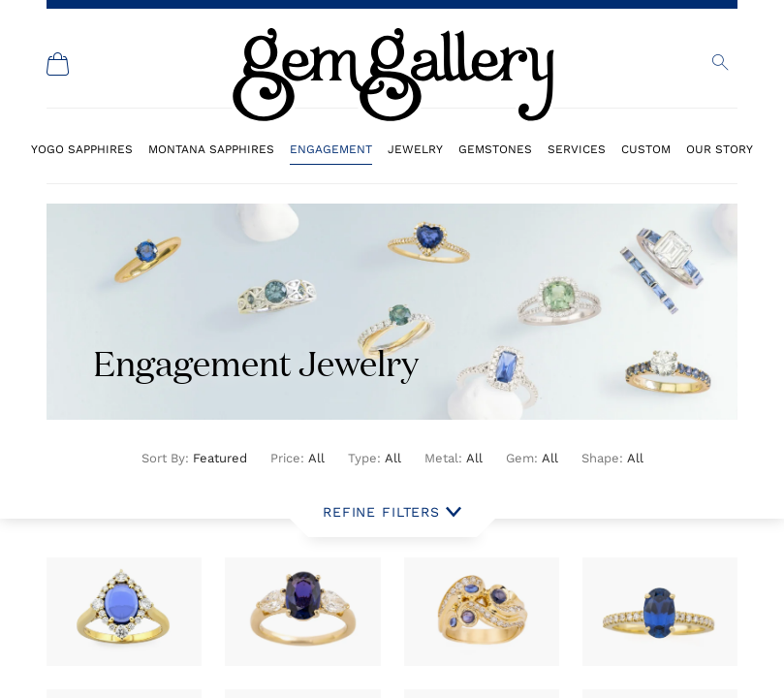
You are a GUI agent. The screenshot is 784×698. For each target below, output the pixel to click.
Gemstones (495, 149)
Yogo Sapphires (82, 149)
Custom (646, 149)
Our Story (720, 149)
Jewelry (415, 149)
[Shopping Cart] (58, 64)
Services (577, 149)
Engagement (331, 149)
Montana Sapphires (211, 149)
